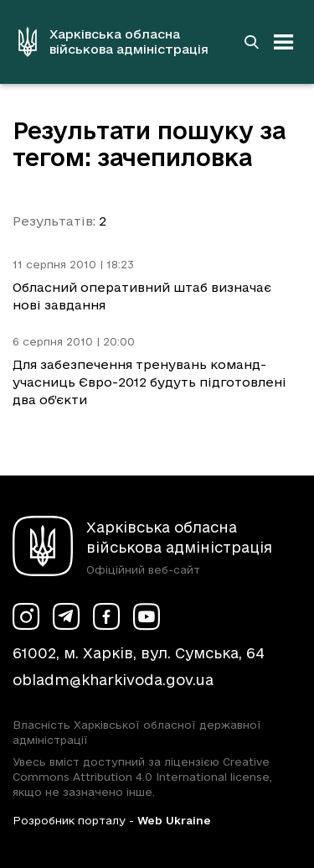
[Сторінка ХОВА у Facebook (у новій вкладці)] (106, 616)
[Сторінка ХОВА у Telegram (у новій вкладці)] (66, 616)
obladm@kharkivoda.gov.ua (113, 680)
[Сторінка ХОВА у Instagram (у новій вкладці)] (26, 616)
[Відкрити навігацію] (284, 42)
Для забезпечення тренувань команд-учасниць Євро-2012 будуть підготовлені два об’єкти (149, 382)
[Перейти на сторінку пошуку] (251, 42)
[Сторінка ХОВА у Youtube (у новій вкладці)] (147, 616)
